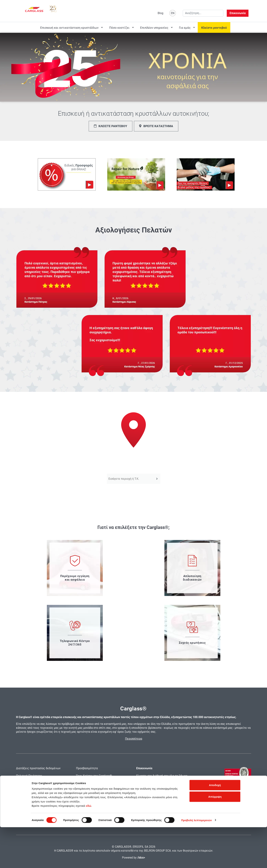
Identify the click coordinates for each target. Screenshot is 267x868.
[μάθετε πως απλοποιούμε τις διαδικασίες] (192, 568)
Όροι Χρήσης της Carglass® (94, 776)
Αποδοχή (215, 826)
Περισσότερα (134, 739)
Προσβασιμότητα (87, 768)
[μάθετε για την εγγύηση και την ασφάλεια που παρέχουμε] (75, 568)
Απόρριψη (215, 838)
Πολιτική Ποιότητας (29, 776)
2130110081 (166, 793)
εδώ (89, 847)
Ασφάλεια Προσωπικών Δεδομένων (39, 791)
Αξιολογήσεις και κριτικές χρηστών (39, 798)
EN (173, 13)
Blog (160, 13)
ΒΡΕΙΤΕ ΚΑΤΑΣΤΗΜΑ (156, 126)
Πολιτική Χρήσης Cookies (32, 783)
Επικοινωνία (238, 13)
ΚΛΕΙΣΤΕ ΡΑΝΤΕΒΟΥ (111, 126)
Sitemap (81, 791)
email (140, 797)
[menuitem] (71, 27)
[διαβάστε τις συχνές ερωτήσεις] (192, 633)
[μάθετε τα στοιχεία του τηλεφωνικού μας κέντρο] (75, 633)
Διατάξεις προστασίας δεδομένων (38, 768)
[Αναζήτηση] (157, 479)
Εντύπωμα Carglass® (90, 783)
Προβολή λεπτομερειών (196, 861)
